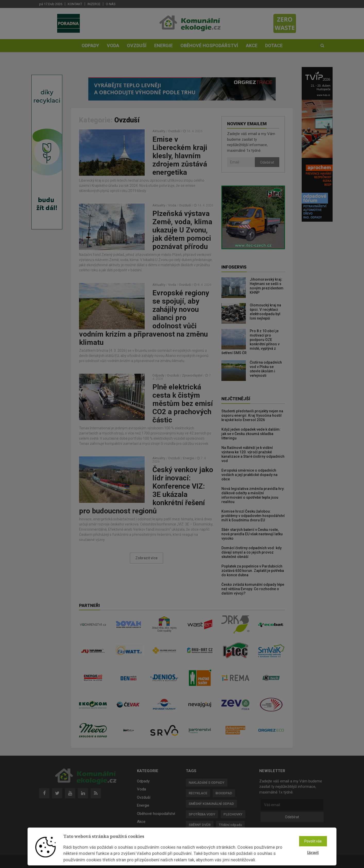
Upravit (313, 853)
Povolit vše (313, 841)
